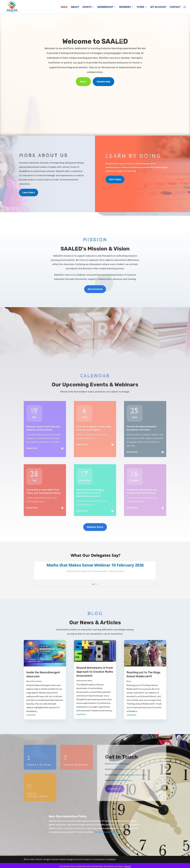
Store (141, 7)
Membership (105, 7)
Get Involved (95, 289)
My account (158, 7)
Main (64, 7)
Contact (175, 7)
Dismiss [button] (128, 866)
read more (31, 715)
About (75, 7)
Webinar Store (95, 527)
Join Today (115, 179)
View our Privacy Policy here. (108, 832)
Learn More (29, 193)
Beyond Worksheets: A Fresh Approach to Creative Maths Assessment (95, 672)
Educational (31, 681)
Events (87, 7)
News (40, 681)
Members (125, 7)
